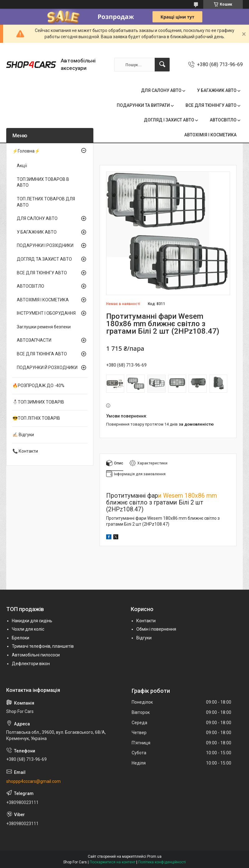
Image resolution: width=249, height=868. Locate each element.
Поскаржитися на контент (113, 862)
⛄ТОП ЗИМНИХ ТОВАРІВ (38, 402)
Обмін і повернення (156, 629)
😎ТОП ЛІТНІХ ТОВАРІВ (36, 418)
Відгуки (144, 638)
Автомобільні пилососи (36, 655)
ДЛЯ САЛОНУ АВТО (161, 90)
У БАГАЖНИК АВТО (217, 90)
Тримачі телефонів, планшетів (43, 646)
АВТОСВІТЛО (223, 120)
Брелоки (21, 638)
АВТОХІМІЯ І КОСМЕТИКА (210, 135)
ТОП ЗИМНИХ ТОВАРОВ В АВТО (43, 182)
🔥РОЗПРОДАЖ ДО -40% (38, 386)
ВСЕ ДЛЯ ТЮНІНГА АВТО (42, 354)
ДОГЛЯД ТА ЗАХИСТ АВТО (44, 259)
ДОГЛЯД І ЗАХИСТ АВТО (169, 120)
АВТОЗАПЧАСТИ (34, 340)
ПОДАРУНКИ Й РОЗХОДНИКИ (47, 368)
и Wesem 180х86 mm (188, 496)
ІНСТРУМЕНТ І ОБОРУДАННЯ (46, 313)
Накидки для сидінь (32, 621)
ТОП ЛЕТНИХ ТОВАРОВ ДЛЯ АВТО (46, 202)
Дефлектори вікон (31, 664)
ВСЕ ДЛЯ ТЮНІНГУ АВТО (211, 105)
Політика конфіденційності (162, 862)
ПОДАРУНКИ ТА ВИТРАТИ (143, 105)
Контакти (146, 621)
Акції (22, 166)
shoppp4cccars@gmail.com (33, 781)
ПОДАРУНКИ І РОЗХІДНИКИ (45, 245)
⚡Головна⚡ (26, 151)
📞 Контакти (25, 451)
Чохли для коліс (28, 629)
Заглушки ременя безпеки (44, 327)
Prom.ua (154, 857)
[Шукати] (162, 65)
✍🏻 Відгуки (23, 435)
